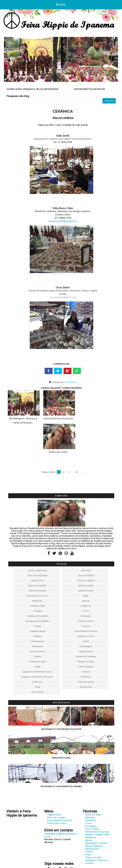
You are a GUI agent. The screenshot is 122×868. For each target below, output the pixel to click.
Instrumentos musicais (90, 89)
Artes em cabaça (86, 551)
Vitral (37, 657)
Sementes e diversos (96, 831)
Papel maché (86, 622)
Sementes (86, 647)
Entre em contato (56, 788)
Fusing (37, 596)
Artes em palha (86, 556)
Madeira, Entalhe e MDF (97, 805)
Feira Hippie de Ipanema (60, 791)
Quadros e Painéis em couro (37, 642)
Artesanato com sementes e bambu (61, 757)
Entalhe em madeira (37, 586)
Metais (89, 811)
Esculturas (86, 586)
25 (77, 442)
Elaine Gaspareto (68, 865)
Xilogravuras (86, 657)
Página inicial (54, 785)
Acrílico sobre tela (37, 541)
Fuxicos (86, 596)
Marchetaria (37, 612)
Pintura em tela (86, 632)
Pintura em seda (37, 632)
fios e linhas (37, 662)
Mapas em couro (86, 607)
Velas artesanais (86, 652)
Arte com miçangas (37, 546)
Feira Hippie (70, 382)
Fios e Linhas (92, 799)
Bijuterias (37, 571)
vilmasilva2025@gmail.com (63, 221)
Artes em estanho (37, 556)
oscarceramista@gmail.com (63, 297)
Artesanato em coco (37, 566)
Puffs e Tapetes (86, 637)
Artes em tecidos (37, 561)
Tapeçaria (37, 652)
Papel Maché (92, 819)
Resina (86, 642)
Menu (61, 5)
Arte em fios (37, 551)
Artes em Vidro (93, 785)
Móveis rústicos (37, 622)
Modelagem (86, 617)
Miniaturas (37, 617)
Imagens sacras (37, 602)
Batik (86, 566)
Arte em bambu (86, 546)
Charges (37, 581)
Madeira (37, 607)
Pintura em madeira (86, 627)
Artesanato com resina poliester (61, 700)
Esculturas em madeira (37, 591)
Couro (86, 581)
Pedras (37, 627)
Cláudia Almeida (67, 863)
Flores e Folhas (86, 591)
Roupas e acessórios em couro (37, 647)
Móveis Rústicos (94, 816)
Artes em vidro (86, 561)
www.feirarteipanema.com (20, 843)
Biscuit (86, 571)
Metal (86, 612)
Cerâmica (86, 576)
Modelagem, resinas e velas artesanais (33, 89)
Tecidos (89, 834)
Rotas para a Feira (57, 794)
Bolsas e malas (37, 576)
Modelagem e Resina (96, 814)
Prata (37, 637)
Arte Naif (86, 541)
